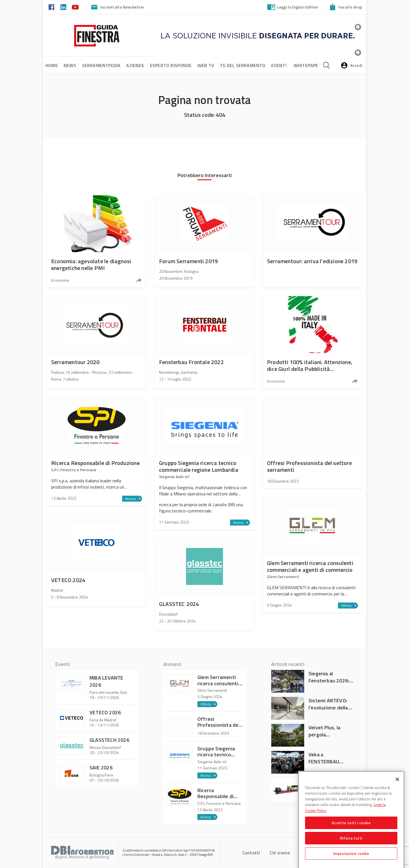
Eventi (279, 65)
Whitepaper (307, 65)
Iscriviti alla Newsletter (117, 7)
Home (52, 65)
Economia (60, 280)
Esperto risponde (171, 65)
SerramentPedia (101, 65)
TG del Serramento (243, 65)
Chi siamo (280, 853)
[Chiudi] (397, 789)
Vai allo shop (345, 7)
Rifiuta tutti (351, 848)
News (70, 65)
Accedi (351, 65)
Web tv (206, 65)
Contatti (251, 853)
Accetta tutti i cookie (351, 832)
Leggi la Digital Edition (293, 7)
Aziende (135, 65)
